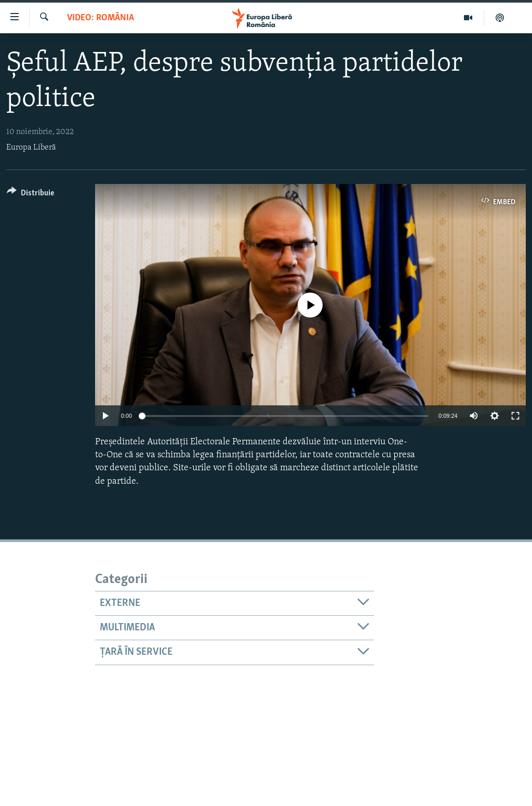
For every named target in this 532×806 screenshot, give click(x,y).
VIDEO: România (101, 18)
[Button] (30, 195)
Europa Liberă (31, 148)
